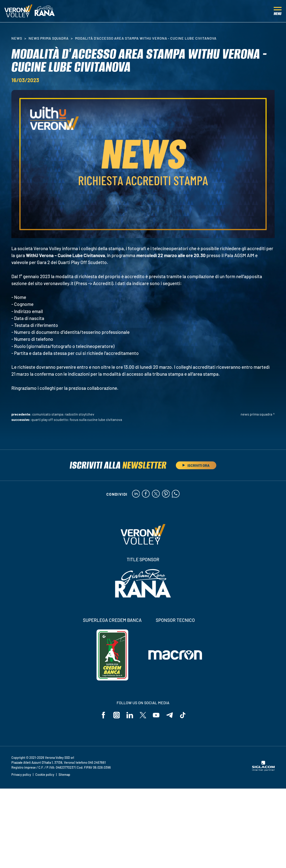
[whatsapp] (176, 494)
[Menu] (278, 11)
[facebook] (146, 494)
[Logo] (18, 11)
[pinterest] (166, 494)
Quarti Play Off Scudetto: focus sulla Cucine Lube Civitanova (77, 419)
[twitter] (156, 494)
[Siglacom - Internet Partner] (263, 770)
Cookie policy (45, 775)
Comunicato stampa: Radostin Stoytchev (63, 414)
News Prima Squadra (49, 38)
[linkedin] (136, 494)
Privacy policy (21, 775)
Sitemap (64, 775)
